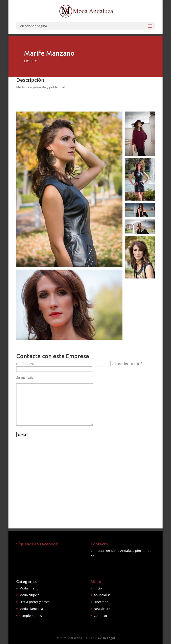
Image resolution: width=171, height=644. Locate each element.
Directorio (101, 602)
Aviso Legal (106, 638)
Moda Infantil (29, 588)
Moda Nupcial (30, 595)
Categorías (26, 581)
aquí (94, 556)
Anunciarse (102, 595)
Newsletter (102, 609)
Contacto (100, 616)
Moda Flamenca (31, 609)
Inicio (98, 588)
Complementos (31, 616)
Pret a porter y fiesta (35, 602)
